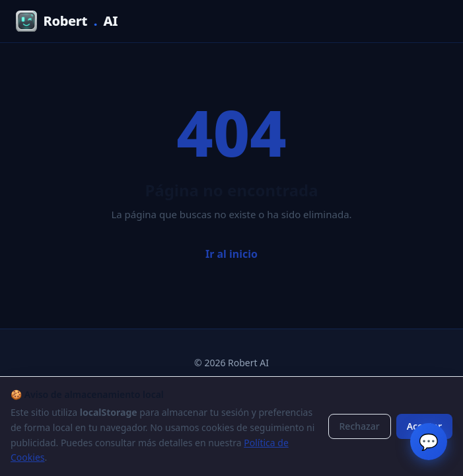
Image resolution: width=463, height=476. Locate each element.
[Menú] (434, 21)
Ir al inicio (231, 254)
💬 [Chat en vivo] (429, 441)
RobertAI (67, 21)
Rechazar (360, 426)
